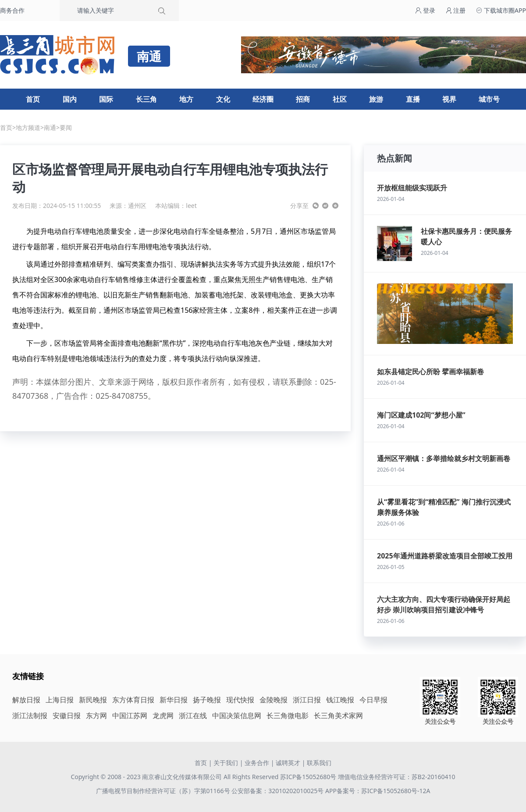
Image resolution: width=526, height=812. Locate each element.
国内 (70, 99)
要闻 (66, 127)
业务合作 (257, 763)
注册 (456, 10)
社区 (340, 99)
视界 (449, 99)
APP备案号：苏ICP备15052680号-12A (378, 791)
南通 (50, 127)
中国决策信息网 (237, 715)
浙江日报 (307, 700)
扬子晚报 (207, 700)
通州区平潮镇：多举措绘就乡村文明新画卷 (444, 458)
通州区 (137, 206)
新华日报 (174, 700)
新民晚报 (93, 700)
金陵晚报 (274, 700)
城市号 (489, 99)
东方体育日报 (133, 700)
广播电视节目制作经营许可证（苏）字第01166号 (164, 791)
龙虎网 (163, 715)
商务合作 (12, 10)
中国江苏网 (130, 715)
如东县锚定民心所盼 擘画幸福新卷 (430, 372)
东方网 (96, 715)
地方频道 (28, 127)
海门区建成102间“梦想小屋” (421, 415)
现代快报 (240, 700)
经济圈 (263, 99)
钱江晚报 (340, 700)
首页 (33, 99)
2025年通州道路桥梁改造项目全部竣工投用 (445, 556)
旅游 (376, 99)
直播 (413, 99)
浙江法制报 (30, 715)
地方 (186, 99)
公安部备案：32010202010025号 (278, 791)
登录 (425, 10)
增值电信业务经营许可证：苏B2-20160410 (397, 777)
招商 (303, 99)
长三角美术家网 (338, 715)
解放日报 (26, 700)
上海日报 (60, 700)
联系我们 (319, 763)
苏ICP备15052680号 (308, 777)
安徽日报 (67, 715)
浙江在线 (193, 715)
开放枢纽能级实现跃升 (412, 188)
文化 (223, 99)
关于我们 (226, 763)
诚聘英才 (288, 763)
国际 (106, 99)
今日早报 (373, 700)
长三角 (146, 99)
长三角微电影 (288, 715)
